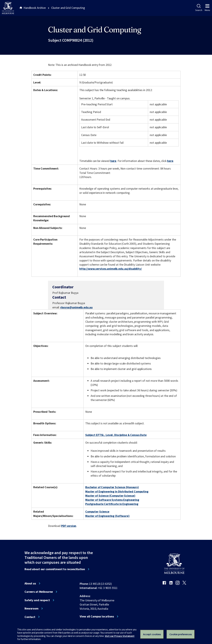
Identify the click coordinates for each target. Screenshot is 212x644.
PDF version (69, 526)
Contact (30, 617)
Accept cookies (152, 634)
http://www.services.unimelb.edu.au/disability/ (111, 269)
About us (30, 583)
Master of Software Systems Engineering (112, 500)
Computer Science (97, 512)
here (113, 161)
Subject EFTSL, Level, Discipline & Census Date (116, 435)
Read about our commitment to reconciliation (55, 569)
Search (199, 8)
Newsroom (31, 608)
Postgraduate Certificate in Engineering (112, 504)
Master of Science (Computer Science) (110, 496)
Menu (207, 8)
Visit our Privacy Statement (120, 636)
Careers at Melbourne (39, 592)
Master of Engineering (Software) (107, 516)
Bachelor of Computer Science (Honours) (112, 487)
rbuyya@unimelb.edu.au (76, 307)
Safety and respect (37, 600)
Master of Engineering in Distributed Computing (117, 491)
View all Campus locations (97, 616)
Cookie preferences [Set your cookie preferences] (181, 634)
